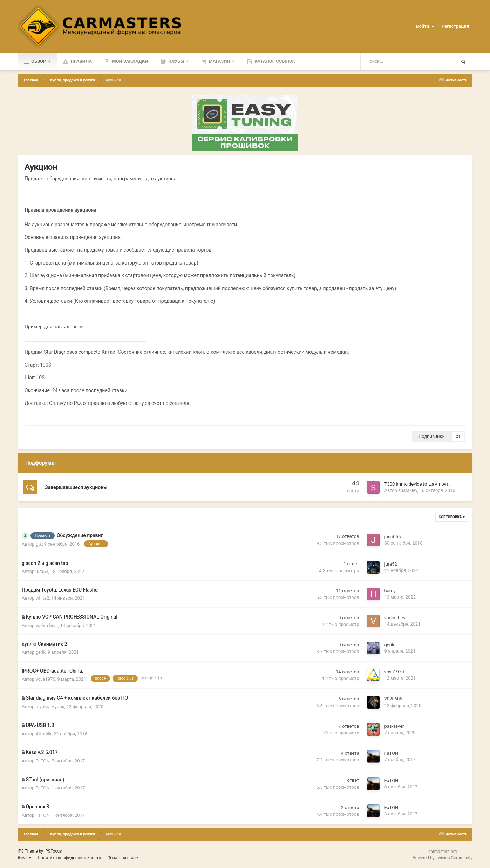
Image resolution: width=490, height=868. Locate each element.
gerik (41, 652)
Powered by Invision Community (443, 858)
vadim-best (47, 625)
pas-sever (394, 726)
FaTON (43, 761)
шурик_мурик (50, 706)
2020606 (393, 699)
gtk (39, 544)
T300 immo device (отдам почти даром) (426, 484)
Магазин (219, 61)
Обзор (39, 61)
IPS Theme (28, 851)
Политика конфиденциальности (69, 858)
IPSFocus (53, 851)
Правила (81, 61)
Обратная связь (123, 858)
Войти (425, 26)
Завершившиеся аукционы (76, 487)
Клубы (176, 61)
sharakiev (408, 490)
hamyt (391, 591)
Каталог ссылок (274, 61)
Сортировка (452, 517)
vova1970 (46, 679)
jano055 (393, 537)
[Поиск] (389, 61)
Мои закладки (129, 61)
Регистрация (455, 26)
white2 (43, 598)
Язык (25, 858)
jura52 (42, 571)
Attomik (44, 734)
